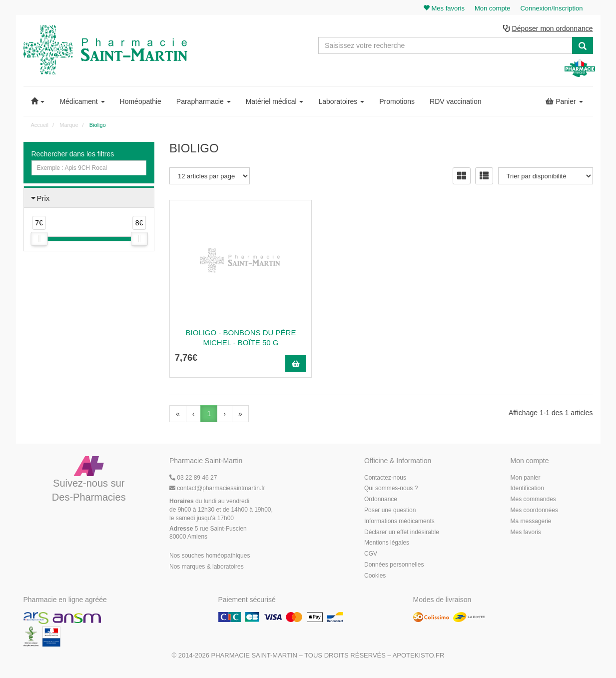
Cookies (375, 576)
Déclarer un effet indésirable (402, 533)
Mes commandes (533, 500)
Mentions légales (387, 544)
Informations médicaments (399, 522)
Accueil (40, 125)
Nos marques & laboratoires (207, 567)
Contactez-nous (385, 478)
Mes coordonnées (534, 511)
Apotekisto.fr (419, 656)
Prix (43, 199)
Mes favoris (526, 533)
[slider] (39, 240)
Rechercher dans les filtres (73, 154)
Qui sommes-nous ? (391, 489)
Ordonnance (381, 500)
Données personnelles (394, 565)
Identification (527, 489)
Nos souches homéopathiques (210, 556)
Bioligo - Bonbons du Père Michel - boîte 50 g (235, 338)
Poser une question (390, 511)
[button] (38, 102)
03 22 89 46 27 (193, 478)
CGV (371, 555)
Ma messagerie (531, 522)
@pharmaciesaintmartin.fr (217, 489)
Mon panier (526, 478)
